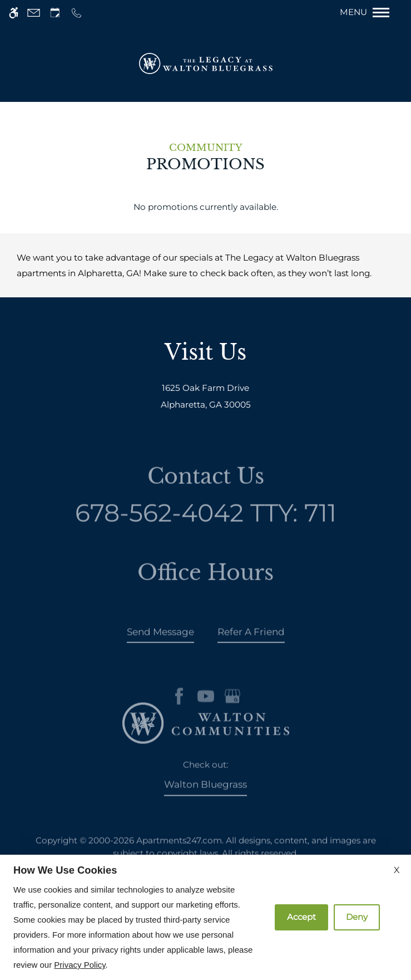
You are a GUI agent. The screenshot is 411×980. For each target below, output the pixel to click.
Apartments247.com (179, 849)
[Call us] (76, 13)
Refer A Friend (251, 641)
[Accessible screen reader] (14, 13)
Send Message (160, 641)
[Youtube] (206, 715)
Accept (301, 917)
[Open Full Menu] (370, 13)
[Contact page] (34, 13)
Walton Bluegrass (205, 793)
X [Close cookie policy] (397, 870)
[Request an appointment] (55, 13)
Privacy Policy (80, 965)
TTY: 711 (206, 523)
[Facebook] (179, 715)
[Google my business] (232, 715)
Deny (357, 917)
